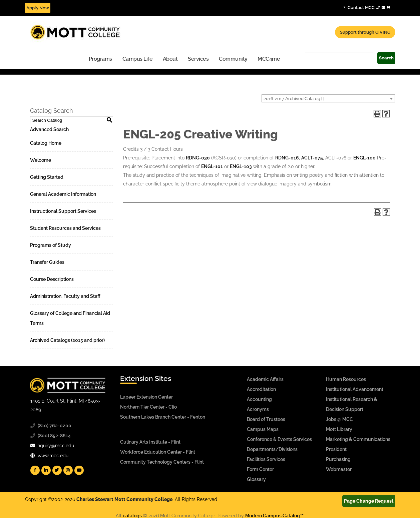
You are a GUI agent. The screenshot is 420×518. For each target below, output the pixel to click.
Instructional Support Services (63, 211)
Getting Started (47, 177)
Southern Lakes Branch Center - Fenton (163, 417)
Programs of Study (51, 245)
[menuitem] (101, 59)
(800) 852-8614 (54, 436)
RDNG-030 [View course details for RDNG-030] (198, 158)
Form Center (260, 469)
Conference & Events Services (279, 439)
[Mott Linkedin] (46, 470)
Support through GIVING (365, 32)
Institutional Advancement (355, 389)
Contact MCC (367, 7)
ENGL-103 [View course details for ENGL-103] (241, 166)
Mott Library (339, 429)
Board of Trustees (266, 419)
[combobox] (328, 98)
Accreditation (261, 389)
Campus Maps (263, 429)
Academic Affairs (265, 379)
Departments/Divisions (272, 449)
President (336, 449)
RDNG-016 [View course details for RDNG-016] (287, 158)
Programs (100, 59)
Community (233, 59)
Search (386, 58)
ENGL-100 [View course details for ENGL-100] (364, 158)
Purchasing (338, 459)
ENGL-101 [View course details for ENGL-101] (212, 166)
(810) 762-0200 (55, 426)
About (170, 59)
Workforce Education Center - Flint (158, 452)
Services (198, 59)
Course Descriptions (52, 279)
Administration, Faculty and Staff (65, 296)
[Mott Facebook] (35, 470)
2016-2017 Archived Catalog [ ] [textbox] (294, 99)
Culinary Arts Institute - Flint (150, 442)
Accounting (259, 399)
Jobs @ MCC (339, 419)
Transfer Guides (47, 262)
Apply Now (38, 8)
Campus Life (138, 59)
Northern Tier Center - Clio (148, 407)
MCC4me (269, 59)
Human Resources (346, 379)
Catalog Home (46, 143)
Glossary (256, 479)
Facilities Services (266, 459)
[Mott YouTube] (79, 470)
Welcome (41, 160)
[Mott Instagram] (68, 470)
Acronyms (258, 409)
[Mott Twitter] (57, 470)
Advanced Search (49, 129)
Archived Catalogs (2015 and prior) (67, 340)
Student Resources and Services (65, 228)
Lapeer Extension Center (146, 397)
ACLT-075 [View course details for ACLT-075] (312, 158)
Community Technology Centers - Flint (162, 462)
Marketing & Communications (358, 439)
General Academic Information (63, 194)
